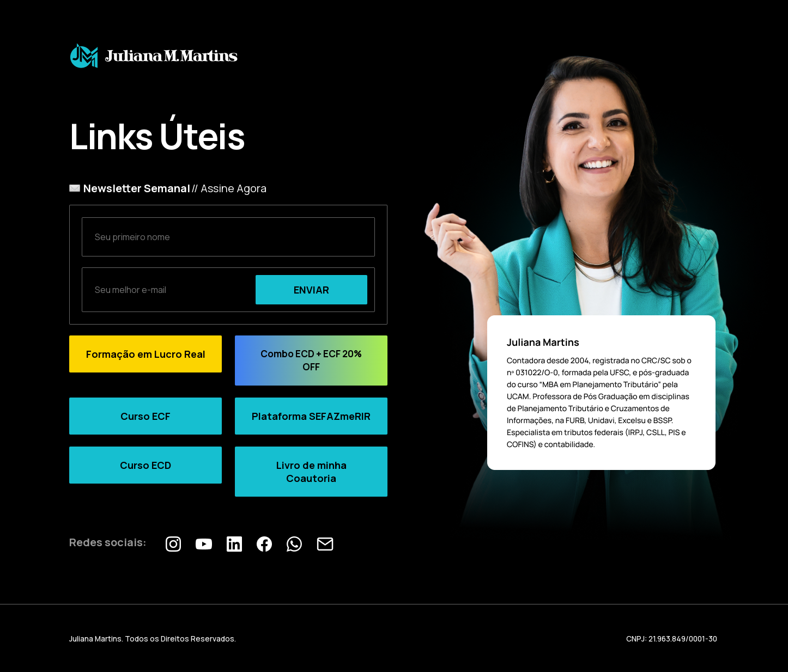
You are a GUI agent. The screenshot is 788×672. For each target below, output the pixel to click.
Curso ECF (146, 416)
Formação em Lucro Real (146, 354)
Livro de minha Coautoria (311, 472)
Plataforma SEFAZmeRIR (311, 416)
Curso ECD (146, 465)
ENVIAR (311, 290)
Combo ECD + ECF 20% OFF (311, 360)
